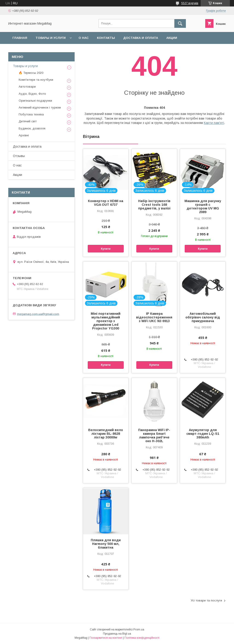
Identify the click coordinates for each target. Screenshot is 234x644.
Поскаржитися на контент (106, 638)
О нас (84, 38)
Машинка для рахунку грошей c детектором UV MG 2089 (203, 206)
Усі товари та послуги (206, 600)
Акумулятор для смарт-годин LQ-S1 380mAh (203, 434)
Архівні (24, 135)
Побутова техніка (31, 114)
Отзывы (19, 156)
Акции (172, 38)
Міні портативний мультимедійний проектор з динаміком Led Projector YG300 (106, 321)
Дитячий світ (28, 121)
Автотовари (27, 87)
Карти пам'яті (214, 123)
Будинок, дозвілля (32, 128)
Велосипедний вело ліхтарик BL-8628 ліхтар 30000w (106, 434)
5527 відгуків (190, 3)
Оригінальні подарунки (35, 101)
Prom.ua (139, 630)
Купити (106, 249)
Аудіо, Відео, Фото (32, 94)
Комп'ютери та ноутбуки (36, 80)
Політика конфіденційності (142, 638)
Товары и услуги (51, 38)
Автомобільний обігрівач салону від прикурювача (203, 317)
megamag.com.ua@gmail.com (38, 314)
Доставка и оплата (141, 38)
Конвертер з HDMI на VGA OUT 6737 (106, 203)
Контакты (106, 38)
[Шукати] (180, 23)
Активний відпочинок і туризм (40, 107)
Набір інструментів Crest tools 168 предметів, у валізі (154, 205)
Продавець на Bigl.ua (117, 634)
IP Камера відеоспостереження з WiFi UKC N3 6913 (154, 317)
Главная (20, 38)
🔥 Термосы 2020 (31, 73)
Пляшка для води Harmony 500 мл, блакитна (106, 544)
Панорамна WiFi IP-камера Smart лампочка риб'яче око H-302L (154, 435)
